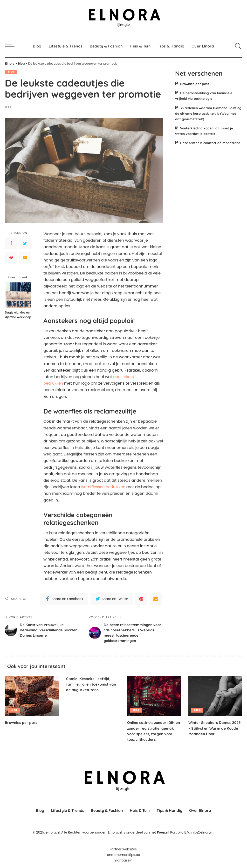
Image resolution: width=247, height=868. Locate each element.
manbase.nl (124, 862)
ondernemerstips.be (124, 856)
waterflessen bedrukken (104, 487)
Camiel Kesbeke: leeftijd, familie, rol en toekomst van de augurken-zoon (92, 685)
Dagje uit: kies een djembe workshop (18, 315)
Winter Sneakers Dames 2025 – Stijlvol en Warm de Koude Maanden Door (213, 729)
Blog (11, 72)
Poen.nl (163, 834)
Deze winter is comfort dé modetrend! (211, 143)
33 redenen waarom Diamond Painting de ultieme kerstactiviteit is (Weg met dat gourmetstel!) (208, 113)
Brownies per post (195, 84)
